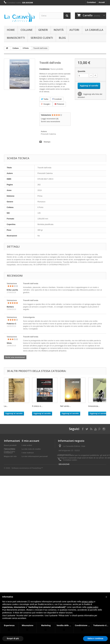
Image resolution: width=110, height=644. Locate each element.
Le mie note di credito (31, 449)
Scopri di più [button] (13, 638)
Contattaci (91, 2)
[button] (106, 597)
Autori (74, 30)
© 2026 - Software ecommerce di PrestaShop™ (23, 489)
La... (6, 406)
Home (11, 30)
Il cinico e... (37, 406)
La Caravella (94, 30)
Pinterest (59, 104)
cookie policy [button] (92, 607)
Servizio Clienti (42, 38)
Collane (27, 30)
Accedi (102, 2)
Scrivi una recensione (50, 121)
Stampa (47, 142)
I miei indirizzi (28, 453)
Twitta (45, 99)
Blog (62, 38)
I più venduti (9, 449)
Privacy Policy (10, 461)
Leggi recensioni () (50, 119)
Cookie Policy (10, 464)
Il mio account (31, 441)
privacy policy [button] (88, 602)
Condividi (57, 99)
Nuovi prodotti (10, 445)
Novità (59, 30)
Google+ (46, 104)
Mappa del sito (10, 456)
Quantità (81, 71)
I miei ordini (27, 445)
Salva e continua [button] (95, 638)
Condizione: (45, 69)
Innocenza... (94, 406)
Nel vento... (66, 406)
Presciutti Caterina (48, 134)
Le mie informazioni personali (35, 456)
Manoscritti (16, 38)
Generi (43, 30)
